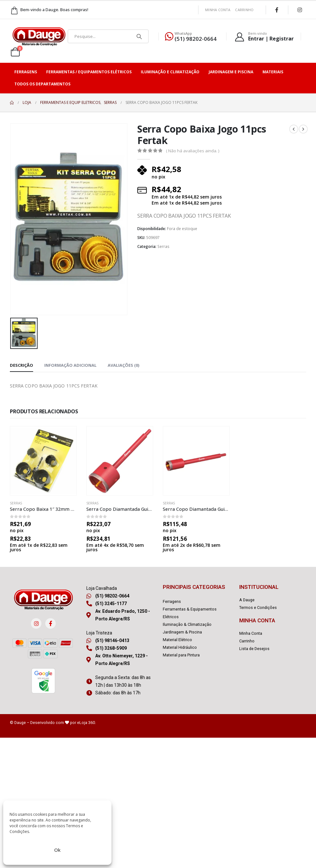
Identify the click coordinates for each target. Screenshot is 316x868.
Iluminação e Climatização (170, 72)
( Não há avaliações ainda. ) (193, 151)
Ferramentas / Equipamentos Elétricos (89, 72)
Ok (57, 850)
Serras (163, 246)
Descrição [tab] (22, 365)
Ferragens (26, 72)
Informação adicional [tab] (70, 365)
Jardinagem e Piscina (231, 72)
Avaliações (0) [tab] (123, 365)
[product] (43, 461)
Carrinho (244, 10)
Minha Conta (218, 10)
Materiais (273, 72)
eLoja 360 (86, 723)
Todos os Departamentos (42, 84)
